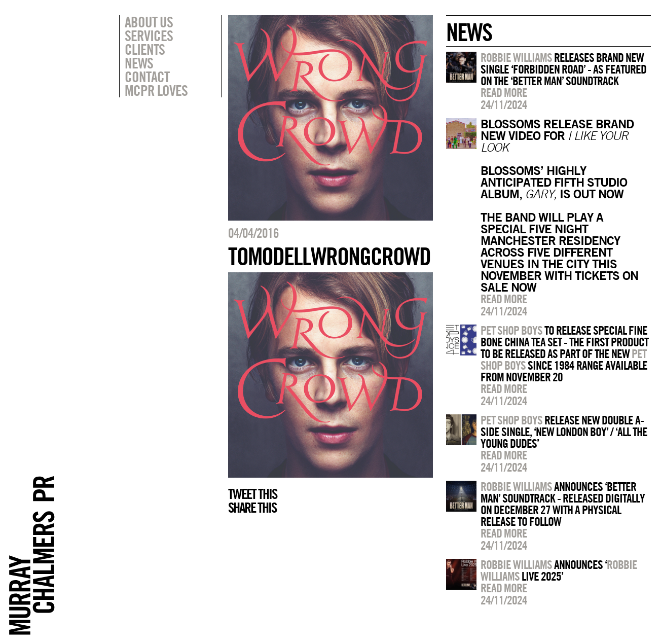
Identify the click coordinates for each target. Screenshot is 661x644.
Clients (145, 49)
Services (149, 35)
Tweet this (252, 494)
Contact (147, 77)
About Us (149, 22)
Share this (252, 508)
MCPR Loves (156, 90)
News (139, 63)
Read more (504, 92)
